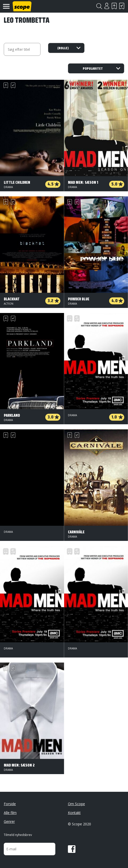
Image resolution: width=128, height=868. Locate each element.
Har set (122, 6)
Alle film (10, 813)
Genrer (9, 821)
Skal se (114, 6)
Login (107, 6)
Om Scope (76, 804)
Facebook (72, 849)
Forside (10, 804)
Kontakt (74, 813)
